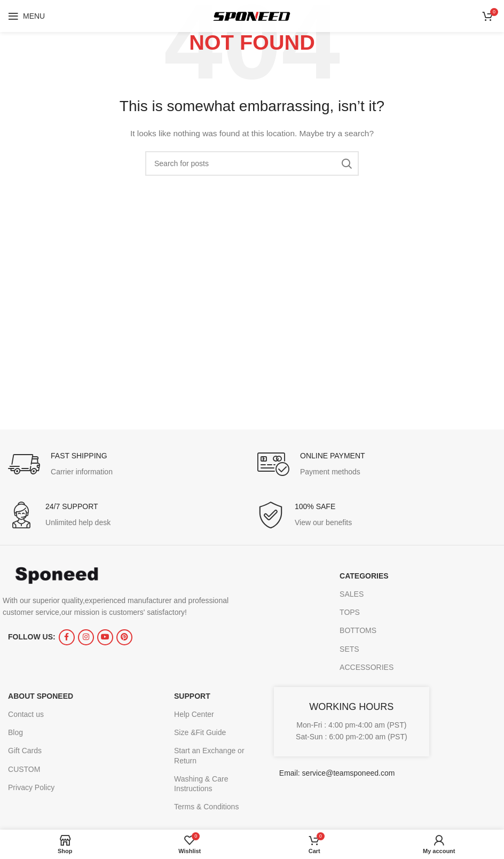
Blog (15, 732)
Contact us (26, 714)
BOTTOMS (358, 630)
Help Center (194, 714)
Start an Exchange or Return (209, 755)
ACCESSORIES (367, 667)
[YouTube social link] (105, 637)
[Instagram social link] (86, 637)
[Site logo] (252, 15)
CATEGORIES (364, 576)
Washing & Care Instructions (201, 784)
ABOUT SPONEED (41, 696)
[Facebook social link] (67, 637)
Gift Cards (25, 751)
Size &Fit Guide (200, 732)
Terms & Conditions (206, 807)
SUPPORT (192, 696)
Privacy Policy (31, 787)
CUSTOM (24, 769)
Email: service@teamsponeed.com (337, 773)
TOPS (350, 612)
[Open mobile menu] (26, 16)
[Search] (252, 163)
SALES (352, 594)
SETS (349, 649)
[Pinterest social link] (124, 637)
